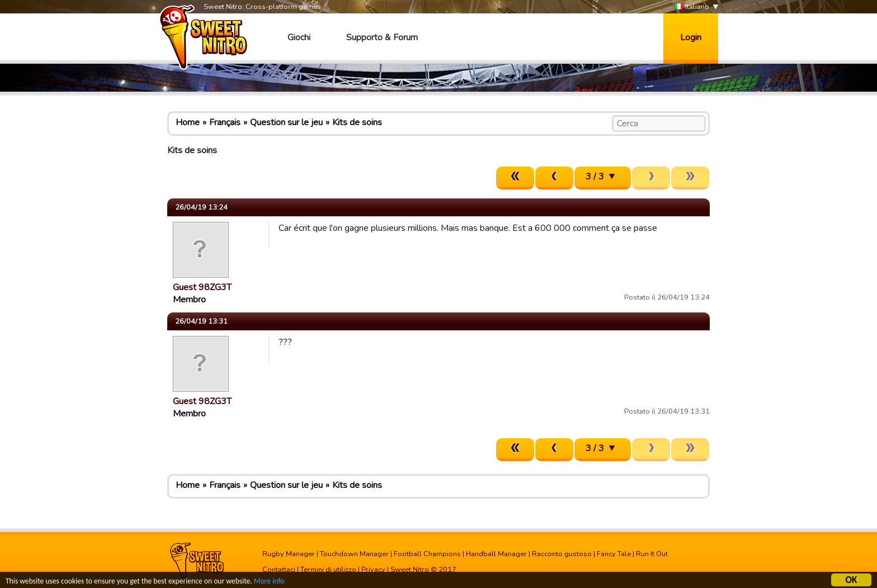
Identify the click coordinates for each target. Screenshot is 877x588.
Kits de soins (357, 122)
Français (225, 122)
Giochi (299, 37)
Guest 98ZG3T (202, 287)
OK (852, 580)
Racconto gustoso (562, 554)
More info (269, 581)
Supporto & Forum (382, 37)
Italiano (692, 7)
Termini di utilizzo (328, 570)
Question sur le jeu (286, 122)
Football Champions (427, 554)
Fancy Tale (614, 554)
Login (691, 37)
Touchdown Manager (354, 554)
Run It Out (652, 554)
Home (188, 122)
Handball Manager (496, 554)
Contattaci (279, 570)
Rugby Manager (289, 554)
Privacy (373, 570)
